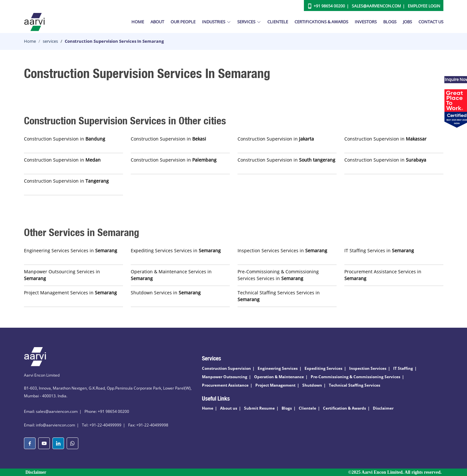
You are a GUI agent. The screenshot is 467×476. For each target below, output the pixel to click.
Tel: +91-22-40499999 (102, 425)
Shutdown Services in (166, 293)
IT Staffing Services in (379, 250)
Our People (183, 22)
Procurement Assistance (225, 385)
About (157, 22)
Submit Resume (259, 408)
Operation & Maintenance (279, 377)
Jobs (407, 22)
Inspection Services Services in (282, 250)
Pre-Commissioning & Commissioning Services (356, 377)
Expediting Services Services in (176, 250)
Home (138, 22)
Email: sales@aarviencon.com (51, 411)
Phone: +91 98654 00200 (107, 411)
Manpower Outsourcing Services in (62, 275)
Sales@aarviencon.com (376, 6)
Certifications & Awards (321, 22)
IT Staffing (403, 368)
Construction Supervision (226, 368)
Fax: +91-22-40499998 (148, 425)
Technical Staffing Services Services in (279, 296)
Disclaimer (383, 408)
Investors (366, 22)
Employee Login (424, 6)
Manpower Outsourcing (225, 377)
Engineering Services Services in (71, 250)
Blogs (390, 22)
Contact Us (431, 22)
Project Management (275, 385)
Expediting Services (323, 368)
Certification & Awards (345, 408)
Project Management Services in (70, 293)
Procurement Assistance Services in (383, 275)
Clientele (278, 22)
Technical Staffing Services (355, 385)
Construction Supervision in (65, 139)
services (50, 41)
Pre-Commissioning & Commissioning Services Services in (278, 275)
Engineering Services (278, 368)
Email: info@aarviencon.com (50, 425)
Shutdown (312, 385)
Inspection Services (368, 368)
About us (229, 408)
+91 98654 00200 (329, 6)
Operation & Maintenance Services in (171, 275)
